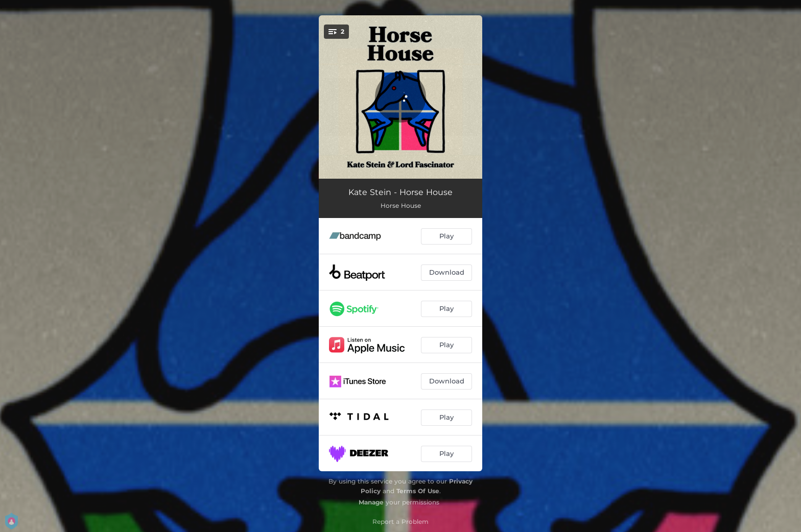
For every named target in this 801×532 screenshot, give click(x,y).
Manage (371, 502)
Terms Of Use (418, 491)
